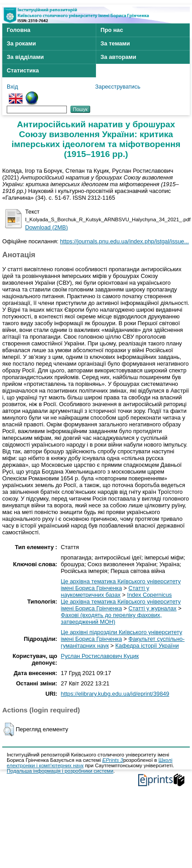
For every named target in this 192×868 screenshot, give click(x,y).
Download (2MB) (46, 227)
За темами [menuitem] (115, 43)
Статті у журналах (152, 608)
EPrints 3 (113, 760)
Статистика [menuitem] (23, 70)
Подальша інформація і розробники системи (60, 771)
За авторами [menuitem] (118, 57)
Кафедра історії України (147, 646)
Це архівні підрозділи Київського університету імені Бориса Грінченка (122, 635)
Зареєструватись (118, 87)
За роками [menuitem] (21, 43)
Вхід (12, 87)
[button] (9, 729)
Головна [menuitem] (19, 30)
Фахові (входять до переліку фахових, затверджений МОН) (111, 618)
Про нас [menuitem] (112, 30)
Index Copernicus (149, 595)
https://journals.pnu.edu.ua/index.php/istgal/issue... (124, 241)
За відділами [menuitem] (25, 57)
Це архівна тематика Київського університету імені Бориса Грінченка (121, 585)
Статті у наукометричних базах (105, 591)
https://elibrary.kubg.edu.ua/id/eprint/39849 (115, 694)
